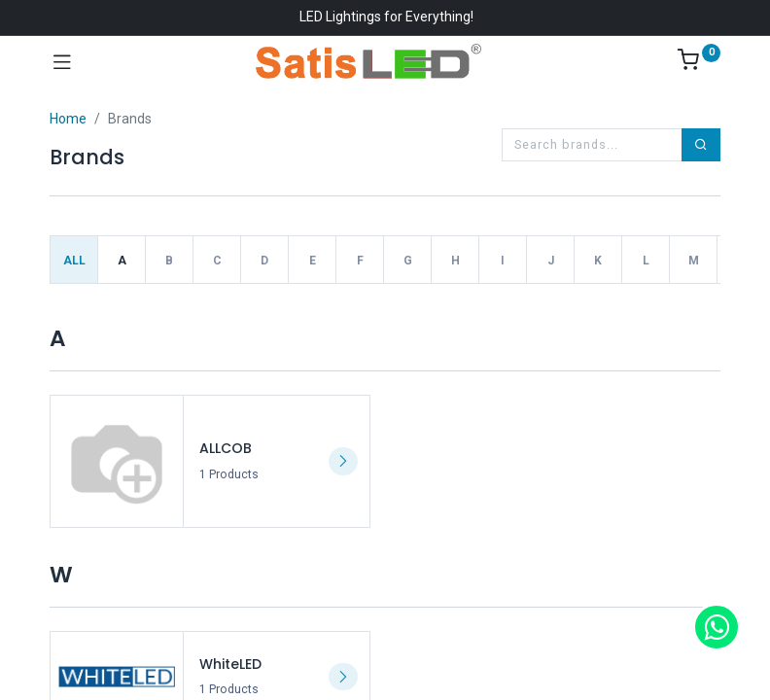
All (74, 261)
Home (68, 119)
